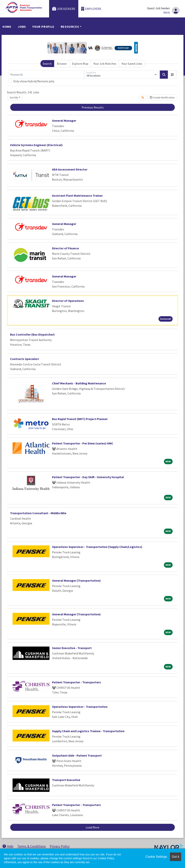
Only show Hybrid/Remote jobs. (34, 81)
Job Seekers (64, 9)
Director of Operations (68, 301)
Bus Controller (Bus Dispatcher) (32, 334)
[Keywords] (46, 75)
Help (8, 846)
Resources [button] (70, 27)
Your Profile (43, 27)
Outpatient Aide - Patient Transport (77, 755)
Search (47, 64)
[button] (172, 75)
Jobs (22, 27)
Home (7, 27)
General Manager (64, 121)
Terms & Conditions (32, 846)
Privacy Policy (60, 846)
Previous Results (93, 107)
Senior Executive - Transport (72, 648)
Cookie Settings (156, 857)
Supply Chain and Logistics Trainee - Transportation (88, 731)
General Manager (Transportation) (76, 580)
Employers (91, 9)
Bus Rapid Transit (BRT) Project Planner (80, 419)
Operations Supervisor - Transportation (80, 707)
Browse (62, 64)
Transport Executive (66, 780)
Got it (176, 857)
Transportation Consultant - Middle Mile (38, 513)
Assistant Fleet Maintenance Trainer (77, 195)
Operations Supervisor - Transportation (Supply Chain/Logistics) (97, 547)
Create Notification (162, 97)
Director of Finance (65, 248)
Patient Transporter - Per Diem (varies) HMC (83, 443)
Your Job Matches (105, 64)
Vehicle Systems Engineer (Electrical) (36, 145)
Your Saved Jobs (132, 64)
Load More (92, 827)
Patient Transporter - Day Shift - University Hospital (88, 477)
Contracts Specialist (24, 359)
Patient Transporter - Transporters (76, 682)
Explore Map (80, 64)
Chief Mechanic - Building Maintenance (79, 383)
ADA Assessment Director (70, 169)
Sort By (14, 97)
